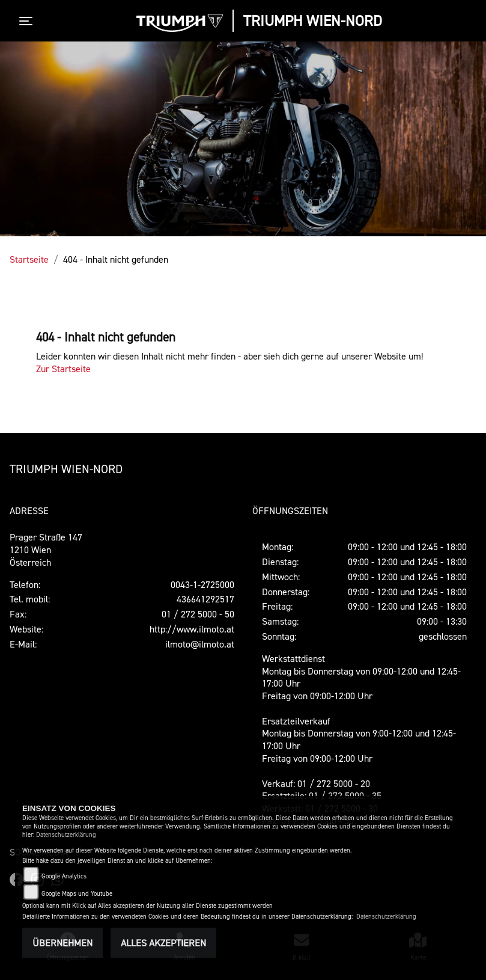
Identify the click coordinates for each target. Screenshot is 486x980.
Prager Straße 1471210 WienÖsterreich (46, 550)
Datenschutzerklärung (66, 835)
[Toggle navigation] (28, 21)
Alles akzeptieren (163, 943)
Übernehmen (62, 943)
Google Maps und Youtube (77, 894)
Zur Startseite (63, 369)
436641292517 (205, 599)
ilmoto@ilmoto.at (200, 644)
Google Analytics (64, 876)
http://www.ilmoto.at (192, 629)
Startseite (29, 259)
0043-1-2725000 (202, 584)
